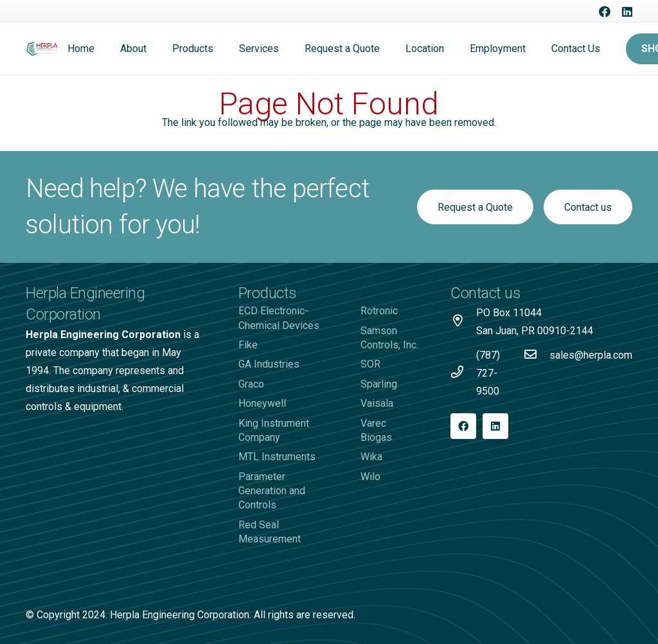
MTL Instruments (277, 457)
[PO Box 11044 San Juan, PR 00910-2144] (463, 322)
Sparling (379, 384)
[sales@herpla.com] (537, 355)
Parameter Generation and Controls (272, 491)
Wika (371, 457)
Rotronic (379, 311)
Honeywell (262, 403)
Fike (248, 345)
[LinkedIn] (627, 12)
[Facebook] (605, 12)
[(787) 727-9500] (463, 373)
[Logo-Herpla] (42, 49)
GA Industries (269, 364)
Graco (251, 384)
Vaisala (377, 403)
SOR (370, 364)
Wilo (370, 477)
